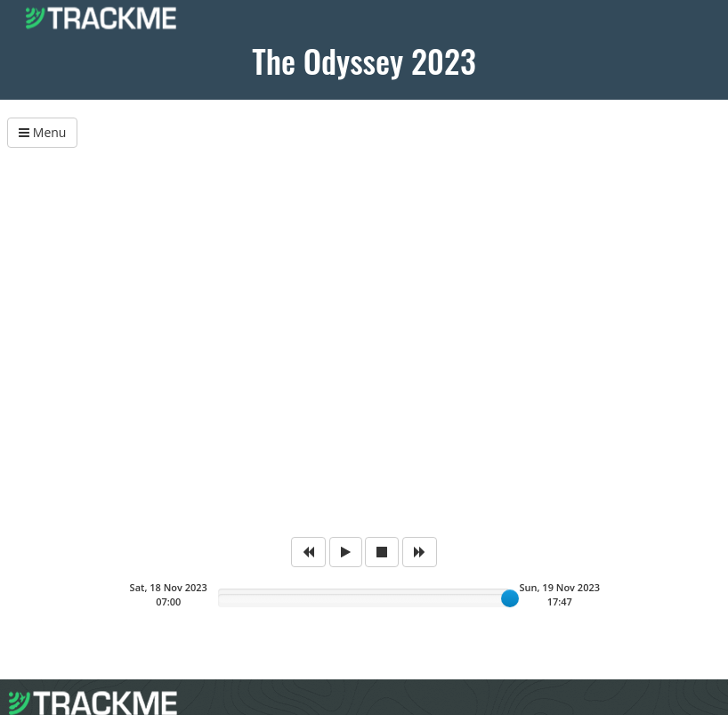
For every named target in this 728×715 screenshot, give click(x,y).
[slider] (510, 598)
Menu (42, 132)
